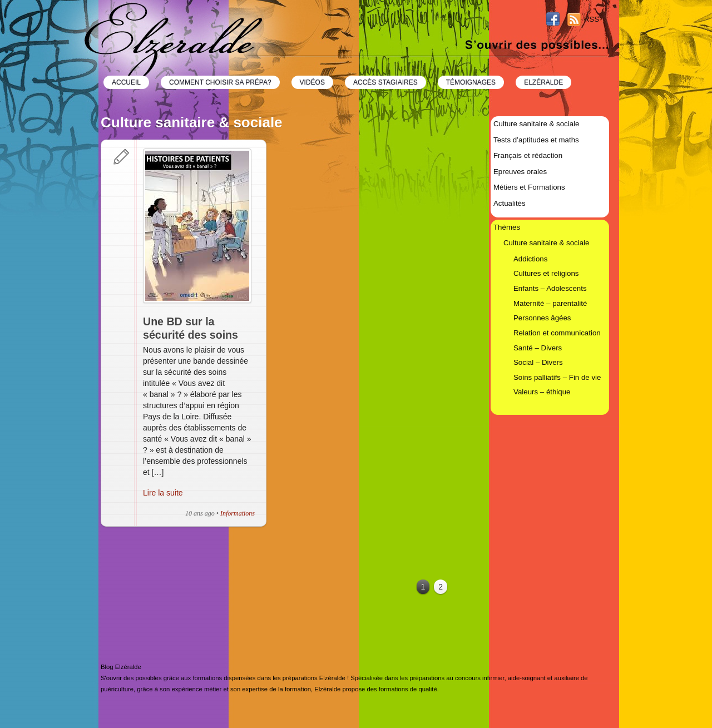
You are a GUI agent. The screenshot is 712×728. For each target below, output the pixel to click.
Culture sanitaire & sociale (536, 124)
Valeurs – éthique (542, 392)
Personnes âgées (542, 318)
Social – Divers (538, 362)
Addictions (530, 259)
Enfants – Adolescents (550, 288)
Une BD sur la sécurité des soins (191, 328)
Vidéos (312, 82)
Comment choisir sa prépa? (220, 82)
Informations (238, 513)
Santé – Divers (538, 348)
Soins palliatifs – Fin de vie (557, 377)
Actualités (510, 203)
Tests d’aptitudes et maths (536, 140)
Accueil (126, 82)
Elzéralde (543, 82)
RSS (592, 19)
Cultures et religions (546, 273)
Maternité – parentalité (550, 303)
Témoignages (471, 82)
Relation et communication (557, 333)
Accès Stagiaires (385, 82)
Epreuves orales (520, 172)
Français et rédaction (528, 155)
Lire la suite (163, 493)
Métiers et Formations (529, 187)
